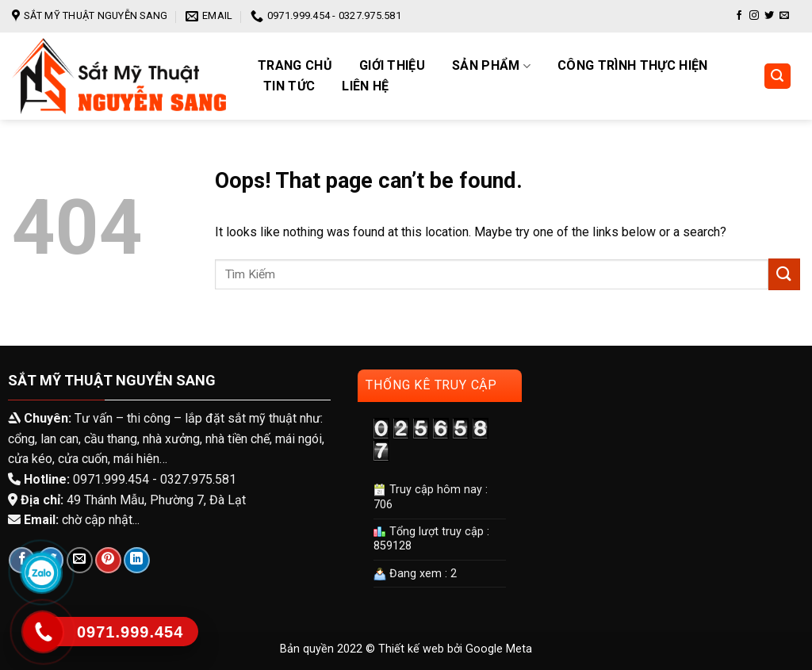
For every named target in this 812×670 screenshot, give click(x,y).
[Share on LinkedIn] (137, 560)
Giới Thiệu (392, 66)
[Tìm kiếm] (778, 77)
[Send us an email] (784, 16)
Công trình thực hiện (632, 66)
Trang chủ (295, 66)
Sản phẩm (491, 66)
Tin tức (289, 86)
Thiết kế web (411, 649)
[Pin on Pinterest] (108, 560)
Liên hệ (365, 86)
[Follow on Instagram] (754, 16)
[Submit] (784, 274)
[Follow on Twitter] (769, 16)
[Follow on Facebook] (739, 16)
